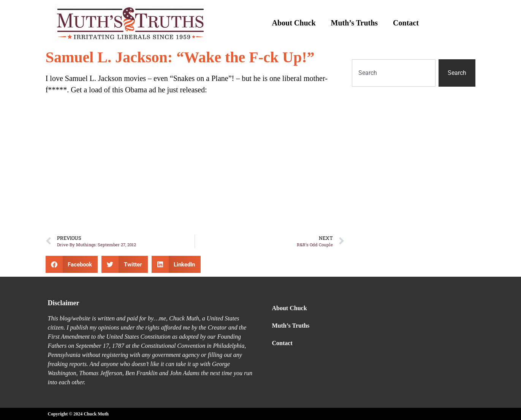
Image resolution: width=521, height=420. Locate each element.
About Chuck (294, 23)
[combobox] (394, 73)
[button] (72, 264)
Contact (406, 23)
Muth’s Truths (355, 23)
